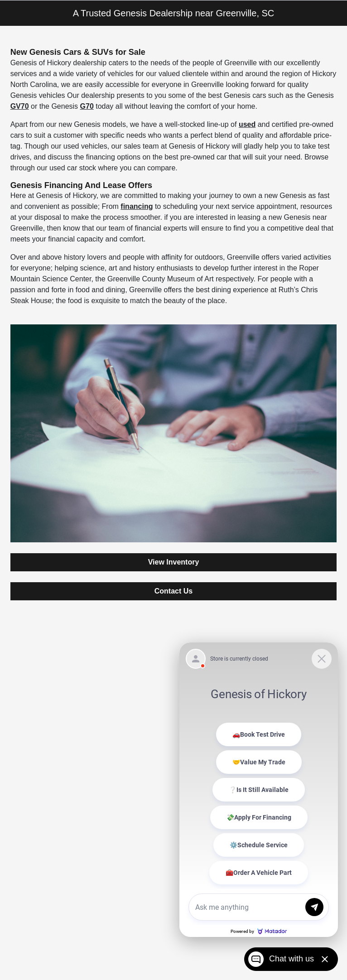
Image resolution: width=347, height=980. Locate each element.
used (247, 124)
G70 (87, 106)
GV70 (20, 106)
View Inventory (174, 562)
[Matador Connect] (259, 790)
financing (137, 206)
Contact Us (173, 591)
